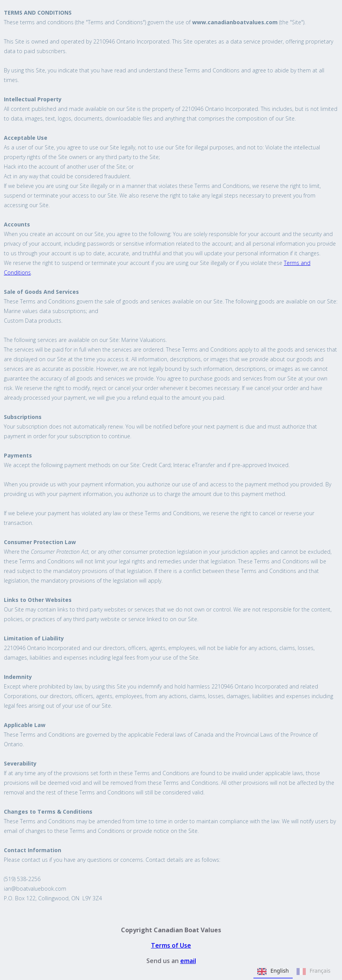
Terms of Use (171, 945)
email (188, 961)
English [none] (273, 972)
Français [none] (313, 972)
